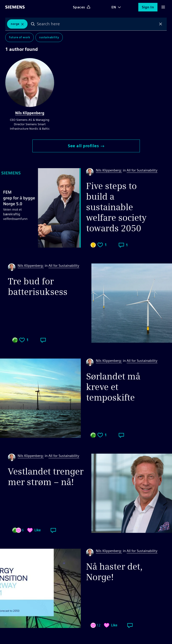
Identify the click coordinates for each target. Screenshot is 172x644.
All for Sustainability (142, 170)
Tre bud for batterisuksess (38, 287)
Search (33, 24)
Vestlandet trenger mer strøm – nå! (46, 477)
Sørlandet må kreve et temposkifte (113, 387)
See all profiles (86, 146)
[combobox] (97, 24)
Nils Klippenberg (30, 113)
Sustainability (49, 37)
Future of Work (19, 37)
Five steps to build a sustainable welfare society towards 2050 (116, 207)
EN (114, 7)
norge (15, 24)
